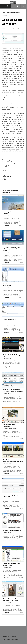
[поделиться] (14, 28)
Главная (4, 12)
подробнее (6, 225)
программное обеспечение (13, 12)
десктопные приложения (8, 14)
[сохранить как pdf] (22, 28)
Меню (16, 6)
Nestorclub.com (8, 641)
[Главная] (13, 2)
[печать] (18, 28)
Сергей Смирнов (6, 177)
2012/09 (4, 180)
